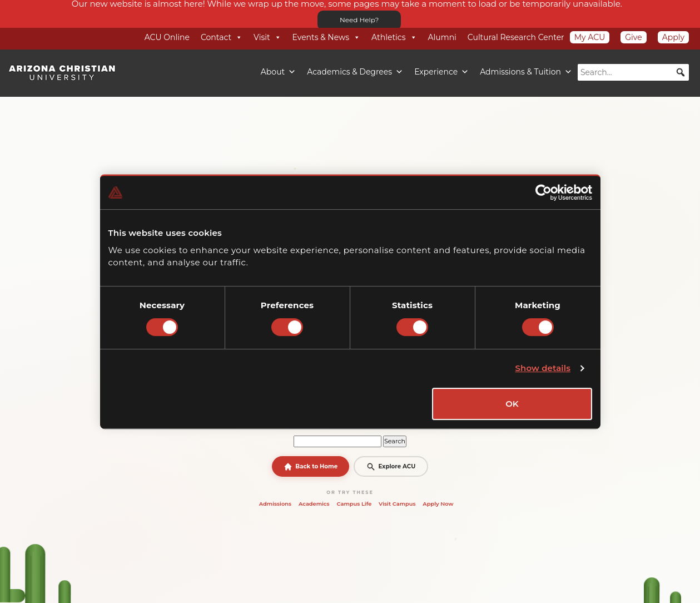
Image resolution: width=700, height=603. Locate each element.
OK (512, 404)
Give (633, 37)
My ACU (590, 37)
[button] (681, 72)
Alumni (442, 37)
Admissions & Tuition (526, 72)
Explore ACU (391, 467)
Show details (543, 368)
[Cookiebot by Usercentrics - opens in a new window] (543, 192)
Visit (267, 37)
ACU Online (167, 37)
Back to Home (311, 467)
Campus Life (354, 503)
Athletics (394, 37)
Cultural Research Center (516, 37)
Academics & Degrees (355, 72)
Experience (441, 72)
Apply (673, 37)
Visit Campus (397, 503)
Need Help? (359, 20)
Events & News (326, 37)
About (278, 72)
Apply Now (438, 503)
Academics (314, 503)
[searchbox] (633, 72)
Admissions (275, 503)
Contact (222, 37)
